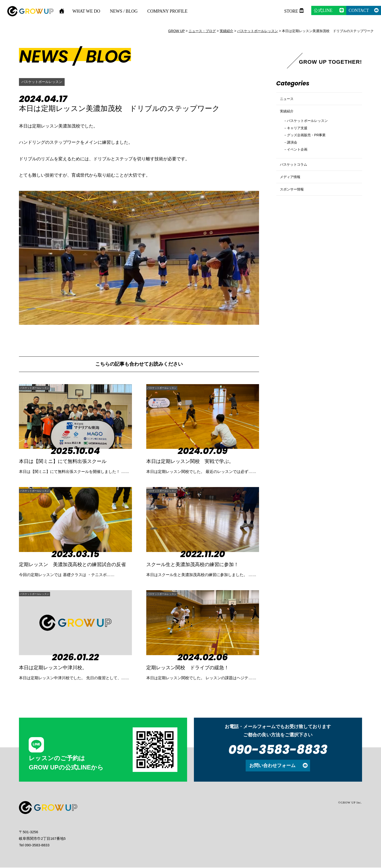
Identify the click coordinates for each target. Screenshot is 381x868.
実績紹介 (288, 117)
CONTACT (359, 10)
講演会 (294, 154)
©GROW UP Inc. (350, 803)
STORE (291, 11)
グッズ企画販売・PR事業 (311, 146)
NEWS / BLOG (124, 11)
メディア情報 (292, 196)
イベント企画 (300, 162)
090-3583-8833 (278, 750)
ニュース (288, 101)
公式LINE (323, 10)
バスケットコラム (296, 180)
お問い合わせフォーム (272, 766)
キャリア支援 (300, 138)
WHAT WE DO (86, 11)
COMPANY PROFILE (167, 11)
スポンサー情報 (294, 213)
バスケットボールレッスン (45, 82)
